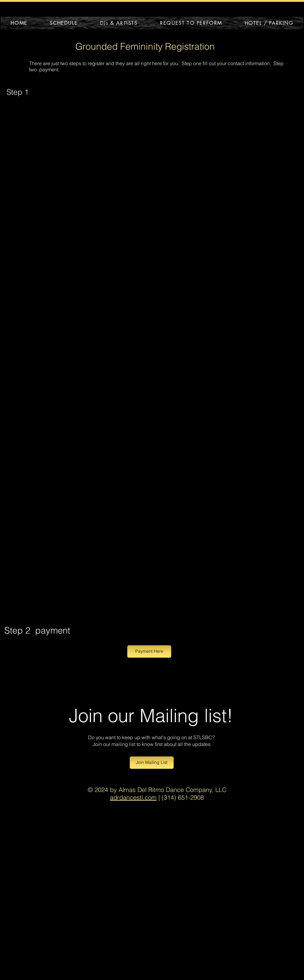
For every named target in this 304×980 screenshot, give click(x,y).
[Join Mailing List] (152, 763)
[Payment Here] (149, 651)
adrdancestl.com (133, 797)
